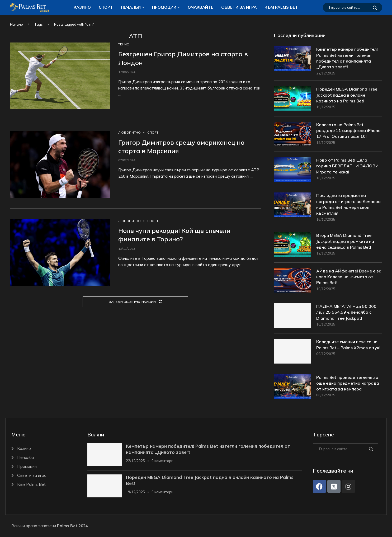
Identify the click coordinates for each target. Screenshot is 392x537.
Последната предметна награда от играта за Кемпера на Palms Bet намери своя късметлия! (348, 204)
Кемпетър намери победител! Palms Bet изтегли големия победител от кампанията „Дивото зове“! (347, 58)
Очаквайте (200, 7)
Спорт (106, 7)
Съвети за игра (239, 7)
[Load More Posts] (135, 302)
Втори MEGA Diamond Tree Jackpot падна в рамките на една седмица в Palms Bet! (345, 241)
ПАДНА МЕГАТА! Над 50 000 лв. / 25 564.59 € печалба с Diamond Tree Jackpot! (346, 312)
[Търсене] (353, 7)
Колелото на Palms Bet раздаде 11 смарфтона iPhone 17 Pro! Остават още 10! (348, 131)
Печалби (131, 7)
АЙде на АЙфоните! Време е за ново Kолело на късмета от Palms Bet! (349, 277)
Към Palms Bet (281, 7)
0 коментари (162, 461)
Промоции (164, 7)
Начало (16, 24)
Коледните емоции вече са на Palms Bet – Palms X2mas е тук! (348, 345)
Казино (82, 7)
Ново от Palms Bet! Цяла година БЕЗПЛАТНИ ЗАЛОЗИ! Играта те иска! (348, 166)
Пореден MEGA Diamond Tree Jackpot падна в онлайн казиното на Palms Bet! (347, 95)
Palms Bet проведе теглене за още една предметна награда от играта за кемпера (348, 383)
